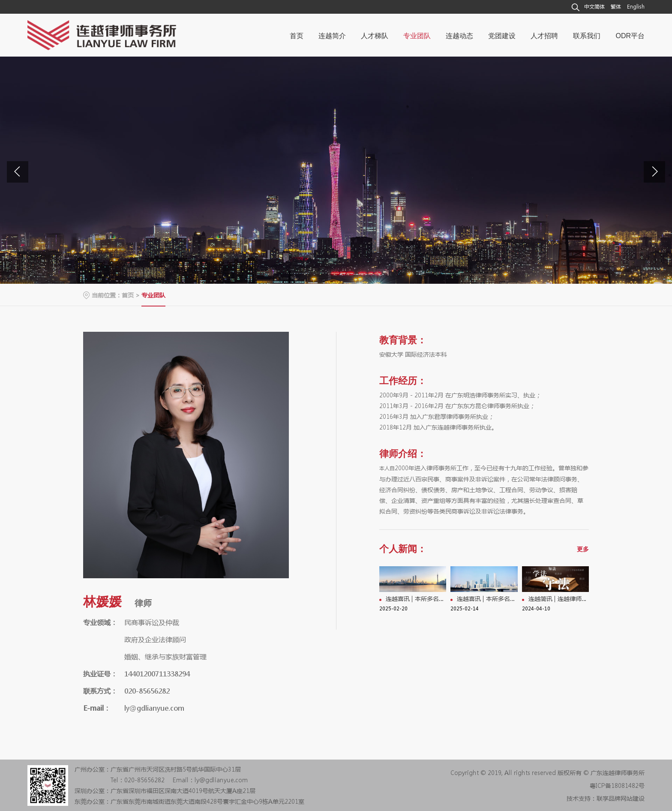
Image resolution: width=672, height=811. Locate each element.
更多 (583, 549)
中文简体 (594, 7)
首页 (128, 295)
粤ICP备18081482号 (617, 785)
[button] (654, 172)
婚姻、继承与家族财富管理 (165, 656)
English (636, 7)
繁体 (616, 7)
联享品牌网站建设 (621, 798)
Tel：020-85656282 (138, 780)
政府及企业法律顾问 (155, 639)
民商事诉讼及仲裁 (152, 622)
